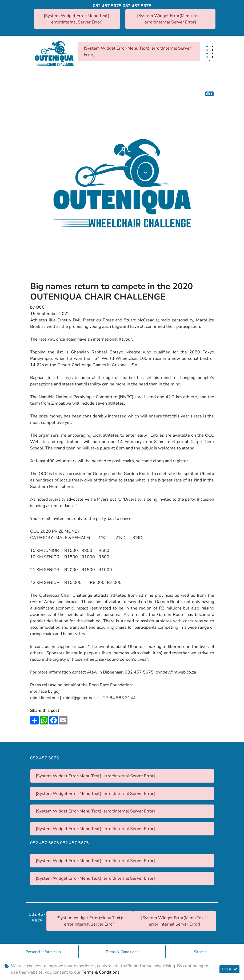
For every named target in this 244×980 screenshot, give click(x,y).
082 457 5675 (107, 6)
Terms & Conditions (122, 952)
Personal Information (43, 952)
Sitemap (201, 952)
